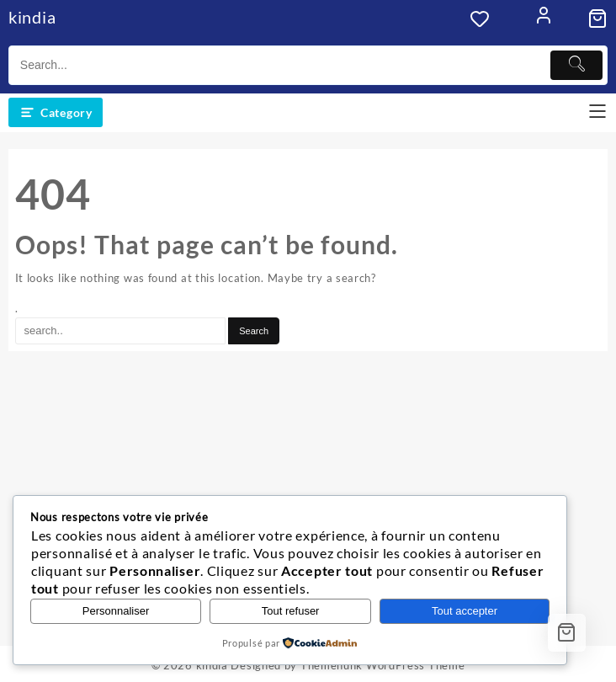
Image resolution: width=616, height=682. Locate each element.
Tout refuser (291, 611)
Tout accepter (465, 611)
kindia (32, 17)
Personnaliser (116, 611)
